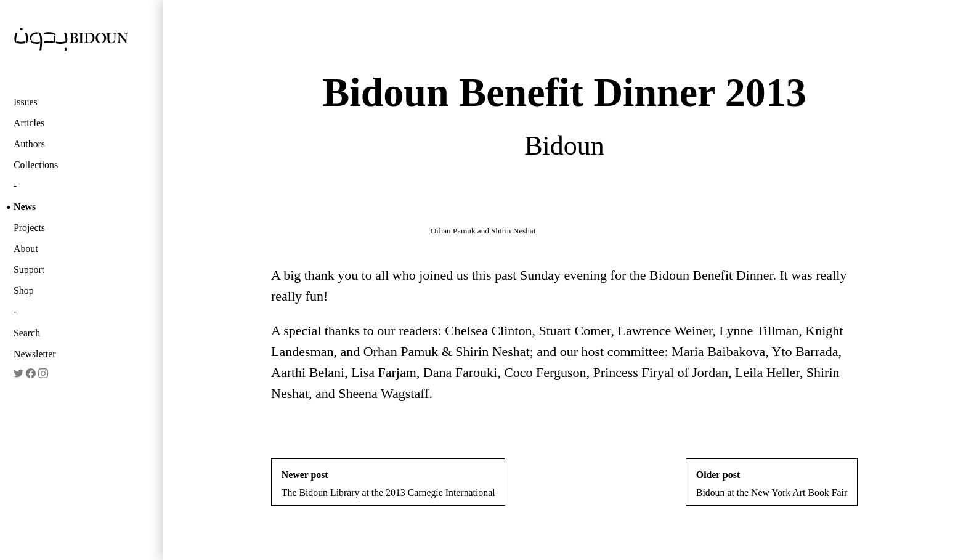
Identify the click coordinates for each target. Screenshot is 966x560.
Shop (24, 290)
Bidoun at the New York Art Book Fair (772, 483)
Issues (26, 102)
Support (29, 270)
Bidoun (564, 146)
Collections (36, 165)
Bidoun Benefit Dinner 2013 (564, 92)
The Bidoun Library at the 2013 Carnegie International (388, 483)
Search (27, 333)
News (25, 207)
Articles (29, 123)
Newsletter (35, 354)
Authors (29, 144)
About (26, 249)
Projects (29, 228)
